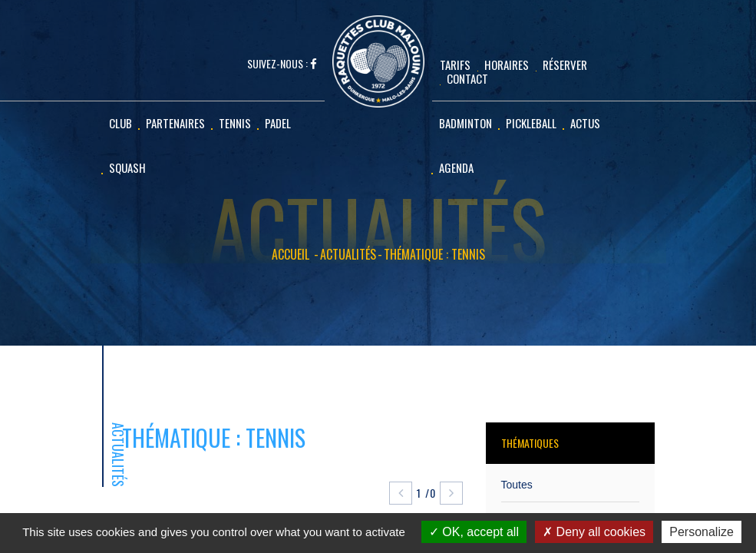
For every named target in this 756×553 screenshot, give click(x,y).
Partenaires (175, 123)
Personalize (702, 532)
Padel (278, 123)
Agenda (456, 167)
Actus (585, 123)
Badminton (465, 123)
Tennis (235, 123)
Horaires (507, 65)
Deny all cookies (594, 532)
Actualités (348, 255)
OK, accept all (474, 532)
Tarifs (455, 65)
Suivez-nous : (282, 64)
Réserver (565, 65)
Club (120, 123)
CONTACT (467, 78)
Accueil (291, 255)
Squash (127, 167)
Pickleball (531, 123)
